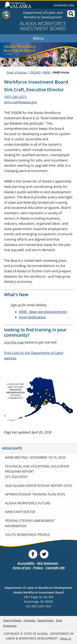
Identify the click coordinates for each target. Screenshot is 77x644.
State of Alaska (18, 5)
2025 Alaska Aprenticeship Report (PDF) (38, 486)
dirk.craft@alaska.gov (21, 102)
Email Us (66, 639)
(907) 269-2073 (15, 97)
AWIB (47, 72)
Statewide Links (64, 5)
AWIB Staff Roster (20, 512)
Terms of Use (22, 568)
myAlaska (30, 620)
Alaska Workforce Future (28, 503)
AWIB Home (61, 72)
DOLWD (35, 72)
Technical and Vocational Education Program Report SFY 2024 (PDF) (37, 472)
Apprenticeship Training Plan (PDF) (35, 494)
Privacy (38, 568)
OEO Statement (48, 563)
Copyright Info (55, 568)
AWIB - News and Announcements (43, 312)
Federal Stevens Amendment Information (30, 523)
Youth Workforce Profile (27, 535)
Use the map (14, 342)
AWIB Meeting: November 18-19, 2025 (35, 457)
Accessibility (26, 563)
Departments (46, 620)
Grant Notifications (32, 317)
